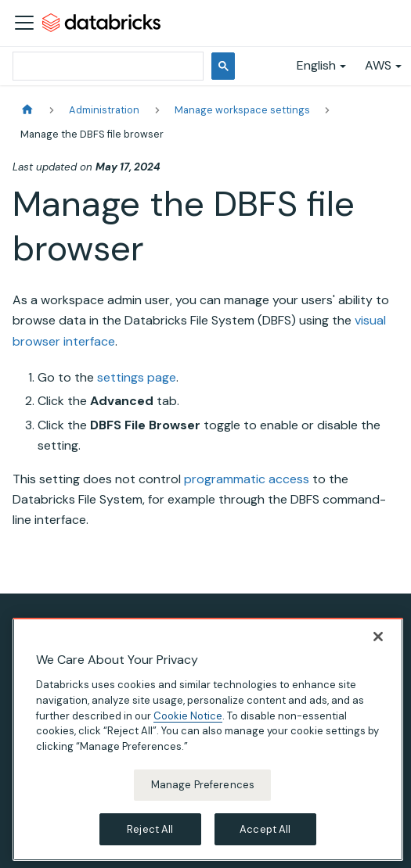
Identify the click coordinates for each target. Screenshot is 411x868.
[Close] (378, 647)
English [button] (316, 65)
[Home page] (27, 110)
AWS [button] (378, 65)
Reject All (150, 840)
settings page (137, 377)
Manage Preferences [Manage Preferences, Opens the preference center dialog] (203, 796)
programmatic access (247, 479)
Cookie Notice (188, 726)
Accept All (265, 840)
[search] (106, 66)
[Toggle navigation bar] (24, 23)
